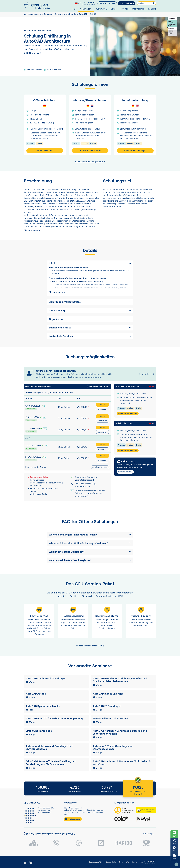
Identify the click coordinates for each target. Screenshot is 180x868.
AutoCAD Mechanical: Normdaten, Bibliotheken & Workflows (122, 763)
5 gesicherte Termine (39, 115)
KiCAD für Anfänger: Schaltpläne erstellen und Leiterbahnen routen (120, 732)
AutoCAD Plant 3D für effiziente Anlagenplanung (54, 718)
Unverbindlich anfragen (90, 151)
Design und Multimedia (66, 14)
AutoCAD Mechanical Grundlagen (46, 678)
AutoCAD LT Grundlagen (107, 706)
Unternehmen (138, 9)
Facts (135, 862)
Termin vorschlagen (100, 467)
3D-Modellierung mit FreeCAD (110, 718)
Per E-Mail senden (33, 70)
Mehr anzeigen (32, 230)
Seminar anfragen (126, 3)
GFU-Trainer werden (107, 3)
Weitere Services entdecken (90, 646)
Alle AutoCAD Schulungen (37, 30)
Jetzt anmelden (73, 819)
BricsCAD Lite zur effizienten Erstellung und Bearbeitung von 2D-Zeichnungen (51, 763)
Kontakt (152, 9)
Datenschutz (111, 862)
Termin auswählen (45, 151)
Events (125, 9)
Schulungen (87, 9)
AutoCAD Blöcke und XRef (108, 694)
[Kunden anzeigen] (149, 834)
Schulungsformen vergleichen (90, 161)
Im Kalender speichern (98, 386)
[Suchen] (147, 3)
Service (114, 9)
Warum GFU (102, 9)
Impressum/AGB (96, 862)
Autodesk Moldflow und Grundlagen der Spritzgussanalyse (49, 748)
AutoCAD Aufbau (36, 694)
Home (74, 9)
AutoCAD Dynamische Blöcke (43, 706)
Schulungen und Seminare (40, 14)
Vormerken (102, 409)
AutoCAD (83, 14)
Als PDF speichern (52, 70)
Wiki (128, 862)
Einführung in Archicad (39, 731)
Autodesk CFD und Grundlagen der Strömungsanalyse (113, 748)
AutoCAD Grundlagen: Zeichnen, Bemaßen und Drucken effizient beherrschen (120, 680)
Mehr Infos (147, 374)
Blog (121, 862)
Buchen (102, 405)
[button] (90, 535)
